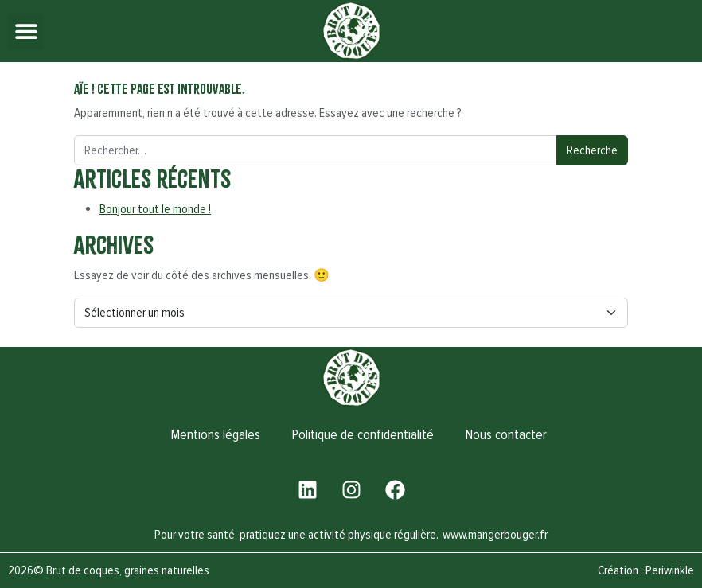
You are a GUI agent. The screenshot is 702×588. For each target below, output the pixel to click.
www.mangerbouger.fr (495, 535)
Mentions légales (216, 435)
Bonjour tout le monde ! (155, 209)
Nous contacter (506, 435)
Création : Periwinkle (646, 570)
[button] (26, 31)
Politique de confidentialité (363, 435)
